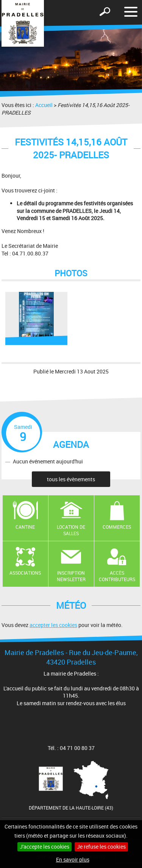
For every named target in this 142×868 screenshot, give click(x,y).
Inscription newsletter (71, 576)
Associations (25, 573)
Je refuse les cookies (101, 847)
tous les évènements (71, 479)
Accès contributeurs (117, 576)
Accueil (44, 105)
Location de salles (71, 530)
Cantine (25, 527)
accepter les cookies (53, 625)
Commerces (117, 527)
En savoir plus (73, 859)
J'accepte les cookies (44, 847)
